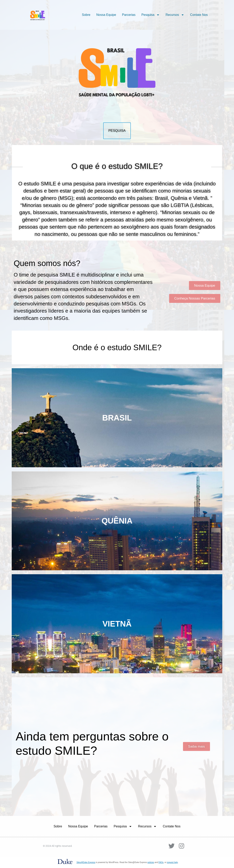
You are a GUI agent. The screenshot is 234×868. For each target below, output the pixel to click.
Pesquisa (150, 15)
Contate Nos (199, 15)
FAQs (161, 862)
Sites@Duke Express (86, 862)
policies (151, 862)
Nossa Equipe (106, 15)
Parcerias (129, 15)
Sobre (86, 15)
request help (172, 862)
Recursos (175, 15)
